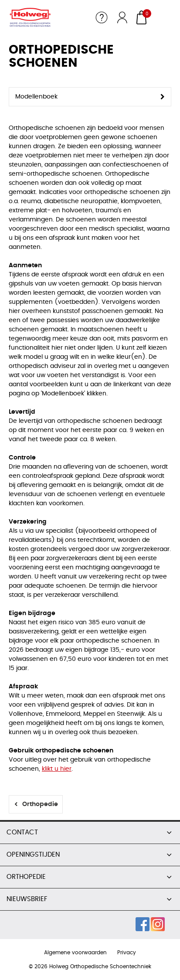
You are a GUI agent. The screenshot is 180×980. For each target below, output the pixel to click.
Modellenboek (36, 97)
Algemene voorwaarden (75, 953)
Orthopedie (40, 804)
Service (102, 17)
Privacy (127, 953)
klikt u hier (57, 769)
